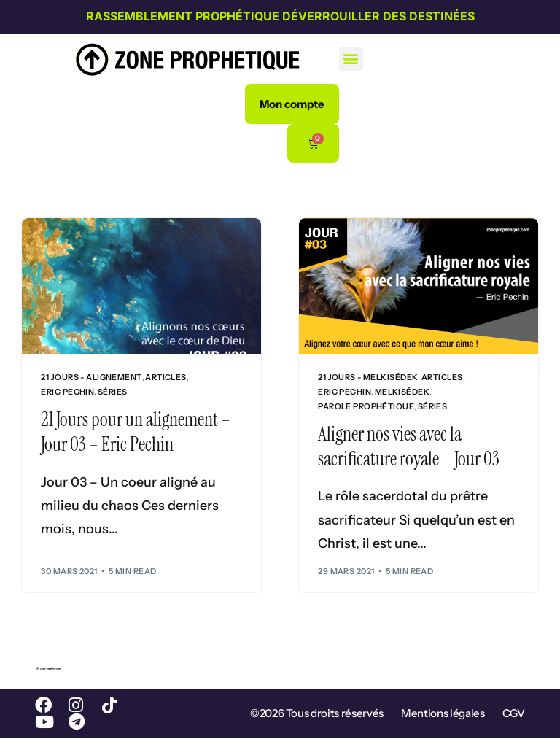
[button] (351, 59)
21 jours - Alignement (91, 378)
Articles (166, 378)
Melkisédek (402, 392)
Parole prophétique (366, 407)
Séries (113, 392)
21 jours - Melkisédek (368, 378)
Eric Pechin (67, 392)
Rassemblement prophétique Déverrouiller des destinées (280, 16)
